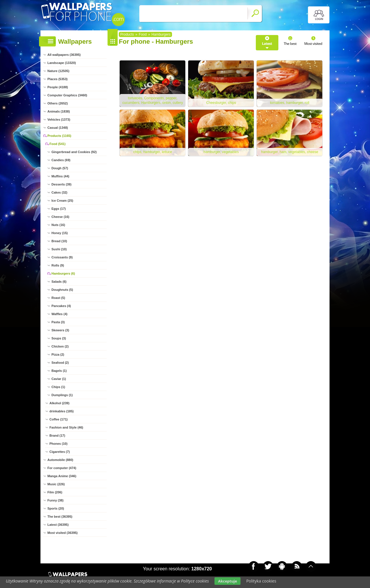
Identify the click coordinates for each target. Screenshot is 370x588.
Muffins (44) (60, 176)
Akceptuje (227, 581)
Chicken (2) (60, 346)
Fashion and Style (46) (66, 427)
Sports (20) (56, 508)
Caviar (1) (59, 379)
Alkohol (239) (59, 403)
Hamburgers (161, 34)
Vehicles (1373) (59, 120)
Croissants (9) (62, 257)
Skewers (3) (60, 330)
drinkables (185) (62, 411)
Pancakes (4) (61, 306)
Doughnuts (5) (62, 290)
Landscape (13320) (62, 63)
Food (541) (58, 144)
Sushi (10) (59, 249)
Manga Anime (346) (62, 476)
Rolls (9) (58, 265)
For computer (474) (62, 468)
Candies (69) (61, 160)
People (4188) (58, 87)
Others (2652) (58, 103)
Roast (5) (58, 298)
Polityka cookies (261, 581)
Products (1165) (59, 136)
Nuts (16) (58, 225)
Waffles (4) (59, 314)
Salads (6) (59, 282)
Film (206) (55, 492)
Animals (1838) (59, 111)
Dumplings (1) (62, 395)
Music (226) (56, 484)
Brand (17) (57, 436)
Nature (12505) (58, 71)
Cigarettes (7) (60, 452)
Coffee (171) (59, 419)
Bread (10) (59, 241)
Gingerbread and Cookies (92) (74, 152)
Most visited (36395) (63, 533)
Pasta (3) (58, 322)
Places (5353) (58, 79)
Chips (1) (58, 387)
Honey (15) (60, 233)
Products (127, 34)
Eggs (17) (59, 209)
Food (143, 34)
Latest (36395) (58, 525)
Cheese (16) (60, 217)
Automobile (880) (60, 460)
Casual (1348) (58, 128)
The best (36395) (60, 517)
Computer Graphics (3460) (67, 95)
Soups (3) (59, 338)
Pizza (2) (58, 354)
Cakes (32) (59, 192)
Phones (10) (58, 444)
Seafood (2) (60, 363)
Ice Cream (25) (62, 201)
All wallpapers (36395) (64, 55)
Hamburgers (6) (63, 273)
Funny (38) (55, 500)
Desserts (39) (61, 184)
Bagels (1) (59, 371)
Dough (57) (60, 168)
